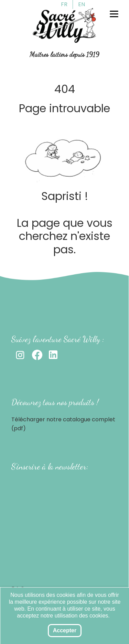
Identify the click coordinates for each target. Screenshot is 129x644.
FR (64, 4)
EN (82, 4)
